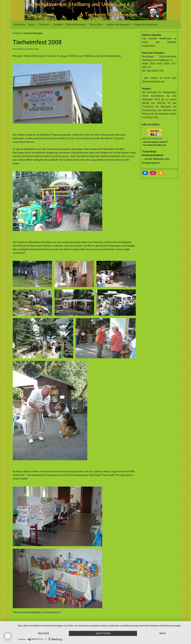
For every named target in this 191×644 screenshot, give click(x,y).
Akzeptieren (103, 633)
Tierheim (44, 24)
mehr (162, 633)
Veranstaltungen (33, 33)
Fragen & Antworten (146, 24)
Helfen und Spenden (118, 24)
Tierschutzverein (75, 24)
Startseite (20, 24)
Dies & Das (96, 24)
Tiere (31, 24)
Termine (58, 24)
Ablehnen (43, 633)
